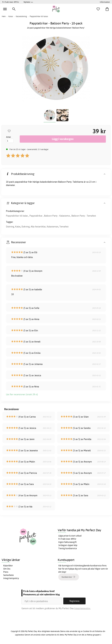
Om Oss (7, 569)
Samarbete (8, 575)
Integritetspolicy (11, 578)
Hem (4, 16)
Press (6, 572)
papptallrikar (21, 182)
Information (105, 2)
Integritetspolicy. (82, 608)
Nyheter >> (28, 2)
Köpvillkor (8, 566)
